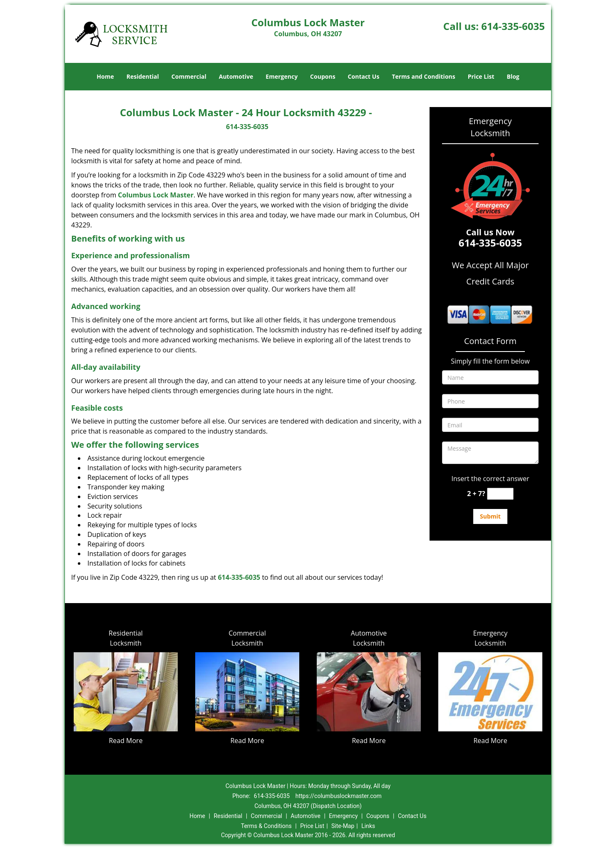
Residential (143, 76)
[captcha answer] (500, 494)
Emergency (282, 76)
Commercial (189, 76)
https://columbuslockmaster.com (339, 796)
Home (105, 76)
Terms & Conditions (266, 826)
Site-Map (343, 826)
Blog (513, 76)
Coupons (323, 76)
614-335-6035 (513, 26)
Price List (481, 76)
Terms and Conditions (423, 76)
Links (368, 826)
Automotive (236, 76)
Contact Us (364, 76)
